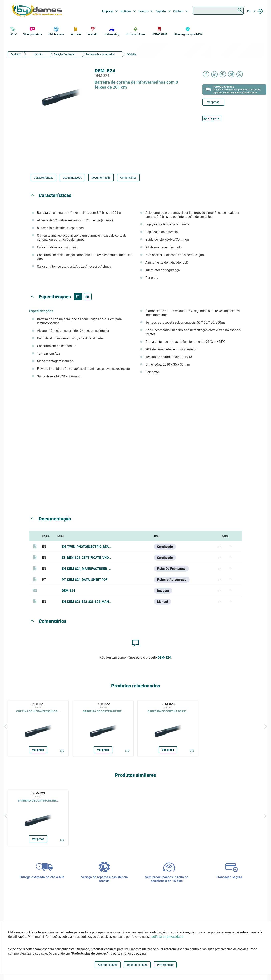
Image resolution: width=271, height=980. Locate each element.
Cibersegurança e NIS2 (188, 31)
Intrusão (76, 31)
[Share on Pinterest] (223, 74)
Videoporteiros (33, 31)
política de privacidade (167, 937)
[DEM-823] (168, 728)
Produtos (16, 54)
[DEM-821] (38, 728)
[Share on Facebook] (206, 74)
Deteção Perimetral (64, 54)
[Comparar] (212, 118)
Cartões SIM (159, 31)
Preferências (165, 965)
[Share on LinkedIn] (215, 74)
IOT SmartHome (135, 31)
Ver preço (213, 102)
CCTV (13, 31)
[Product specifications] (88, 297)
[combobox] (218, 11)
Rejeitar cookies (137, 965)
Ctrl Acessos (56, 31)
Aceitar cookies (108, 965)
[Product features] (78, 297)
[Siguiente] (265, 726)
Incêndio (93, 31)
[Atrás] (6, 726)
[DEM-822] (103, 728)
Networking (112, 31)
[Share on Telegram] (231, 74)
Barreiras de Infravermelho (100, 54)
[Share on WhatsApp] (240, 74)
